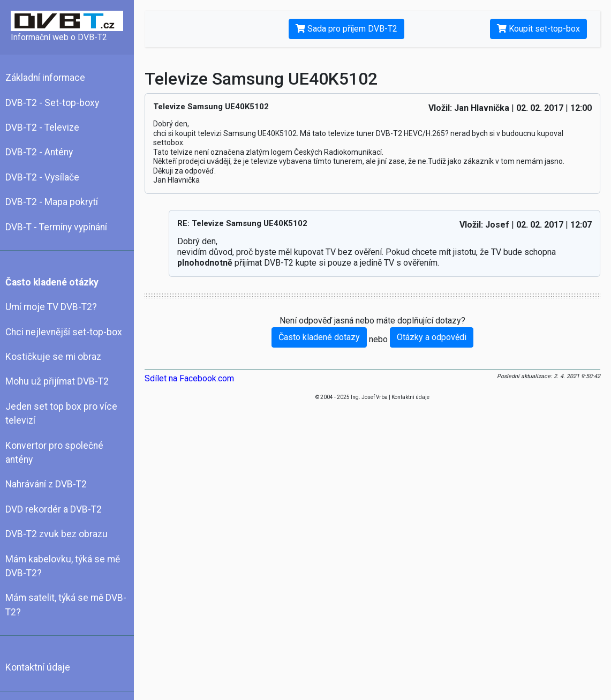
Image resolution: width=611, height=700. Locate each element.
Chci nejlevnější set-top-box (64, 332)
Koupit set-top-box (538, 29)
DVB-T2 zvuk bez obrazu (56, 534)
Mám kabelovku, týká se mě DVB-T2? (63, 566)
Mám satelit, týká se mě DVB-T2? (66, 605)
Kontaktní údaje (38, 667)
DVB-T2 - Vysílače (42, 177)
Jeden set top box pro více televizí (61, 413)
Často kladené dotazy (319, 337)
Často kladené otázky (52, 282)
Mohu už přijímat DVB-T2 (57, 381)
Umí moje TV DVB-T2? (51, 307)
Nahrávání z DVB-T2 (46, 484)
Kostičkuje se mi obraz (53, 357)
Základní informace (45, 78)
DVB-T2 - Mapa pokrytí (52, 202)
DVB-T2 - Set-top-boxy (52, 103)
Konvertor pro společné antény (54, 453)
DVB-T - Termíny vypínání (56, 227)
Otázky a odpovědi (432, 337)
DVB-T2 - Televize (42, 127)
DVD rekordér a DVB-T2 (54, 509)
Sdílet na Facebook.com (189, 378)
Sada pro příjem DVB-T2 (346, 29)
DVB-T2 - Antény (39, 152)
